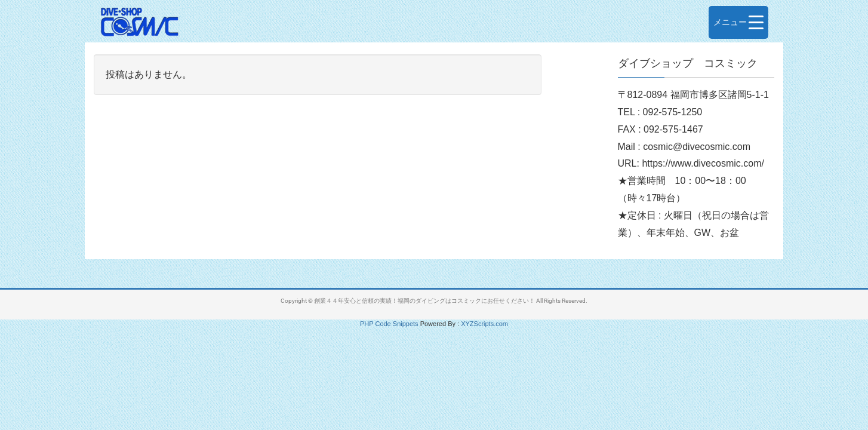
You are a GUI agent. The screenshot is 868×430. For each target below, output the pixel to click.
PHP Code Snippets (389, 324)
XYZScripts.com (484, 324)
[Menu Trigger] (738, 22)
